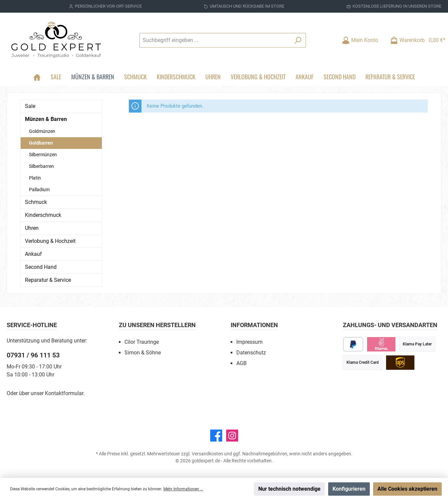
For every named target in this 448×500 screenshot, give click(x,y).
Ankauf (33, 254)
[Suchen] (298, 40)
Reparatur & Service (48, 280)
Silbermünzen (43, 155)
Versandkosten (207, 454)
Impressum (249, 342)
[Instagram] (232, 436)
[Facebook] (216, 436)
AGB (241, 363)
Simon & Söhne (143, 353)
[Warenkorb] (416, 40)
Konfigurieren (349, 489)
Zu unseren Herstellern (157, 325)
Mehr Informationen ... (183, 489)
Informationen (254, 325)
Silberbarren (41, 166)
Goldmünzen (42, 131)
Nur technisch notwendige (289, 489)
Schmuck (36, 202)
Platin (35, 178)
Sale (30, 106)
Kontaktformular (64, 393)
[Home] (37, 77)
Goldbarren (41, 143)
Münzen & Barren (46, 119)
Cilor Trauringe (142, 342)
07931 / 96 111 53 (33, 355)
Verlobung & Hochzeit (50, 241)
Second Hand (41, 267)
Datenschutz (251, 353)
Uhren (32, 228)
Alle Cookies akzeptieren (407, 489)
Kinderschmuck (43, 215)
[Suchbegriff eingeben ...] (215, 40)
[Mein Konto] (360, 40)
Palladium (39, 190)
